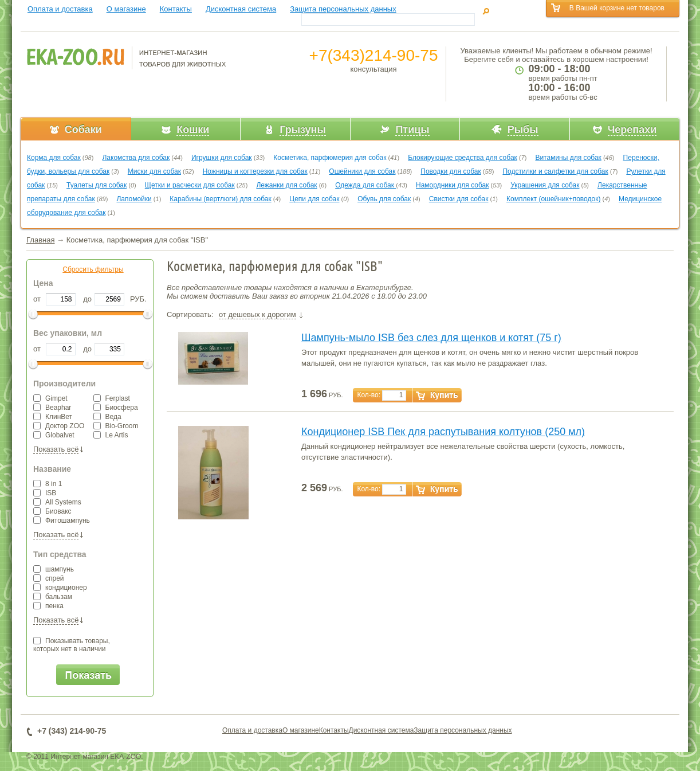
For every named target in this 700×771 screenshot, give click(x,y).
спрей (49, 578)
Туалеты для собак (97, 185)
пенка (48, 606)
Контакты (176, 9)
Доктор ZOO (59, 426)
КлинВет (53, 417)
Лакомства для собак (136, 158)
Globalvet (54, 435)
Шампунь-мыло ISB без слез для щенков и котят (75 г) (431, 338)
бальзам (53, 597)
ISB (45, 493)
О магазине (126, 9)
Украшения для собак (545, 185)
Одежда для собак (365, 185)
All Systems (57, 502)
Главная (40, 240)
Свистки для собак (459, 199)
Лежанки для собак (286, 185)
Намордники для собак (452, 185)
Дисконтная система (241, 9)
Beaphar (52, 408)
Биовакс (52, 511)
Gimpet (50, 398)
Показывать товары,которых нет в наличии (72, 645)
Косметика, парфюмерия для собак (330, 158)
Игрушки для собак (222, 158)
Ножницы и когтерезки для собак (255, 171)
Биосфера (116, 408)
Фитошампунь (62, 520)
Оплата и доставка (60, 9)
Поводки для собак (451, 171)
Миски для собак (154, 171)
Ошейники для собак (362, 171)
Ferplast (112, 398)
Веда (107, 417)
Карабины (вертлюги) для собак (220, 199)
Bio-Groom (116, 426)
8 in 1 (48, 484)
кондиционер (60, 588)
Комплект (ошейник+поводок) (553, 199)
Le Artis (111, 435)
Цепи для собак (314, 199)
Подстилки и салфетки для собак (555, 171)
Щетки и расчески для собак (190, 185)
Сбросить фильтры (93, 269)
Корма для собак (54, 158)
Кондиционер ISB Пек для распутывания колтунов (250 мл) (443, 432)
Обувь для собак (384, 199)
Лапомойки (134, 199)
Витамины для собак (568, 158)
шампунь (54, 569)
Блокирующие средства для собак (463, 158)
